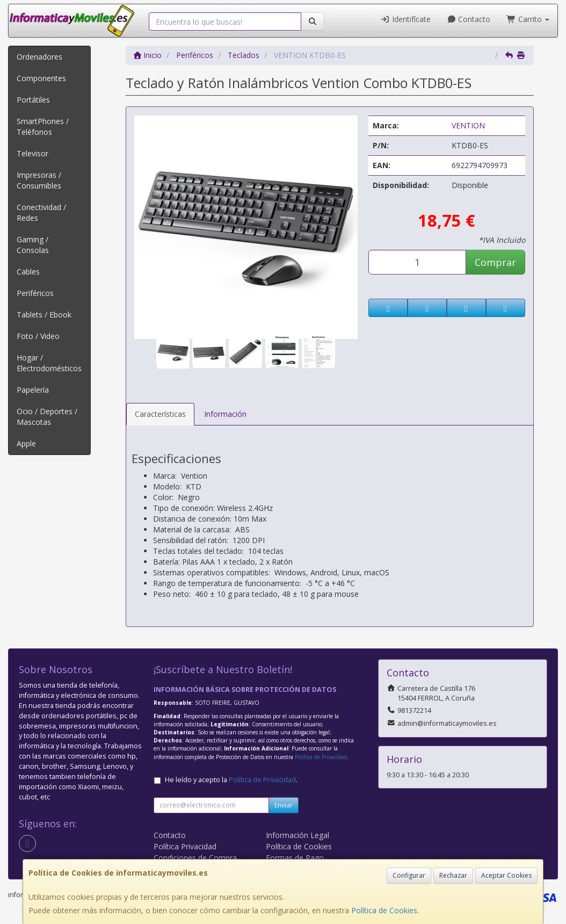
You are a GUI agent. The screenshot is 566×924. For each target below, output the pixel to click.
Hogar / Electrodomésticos (49, 363)
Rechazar (453, 875)
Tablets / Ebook (44, 315)
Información (225, 414)
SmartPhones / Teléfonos (43, 127)
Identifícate (405, 19)
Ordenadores (39, 57)
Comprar (495, 262)
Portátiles (33, 100)
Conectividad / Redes (41, 212)
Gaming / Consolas (33, 245)
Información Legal (297, 835)
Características (160, 414)
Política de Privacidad (321, 757)
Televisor (32, 153)
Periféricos (35, 293)
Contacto (469, 19)
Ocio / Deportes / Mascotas (47, 417)
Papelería (33, 390)
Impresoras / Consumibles (39, 180)
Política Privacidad (185, 846)
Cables (28, 272)
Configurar (409, 875)
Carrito (528, 19)
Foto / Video (38, 336)
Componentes (41, 78)
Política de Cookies (384, 910)
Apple (26, 443)
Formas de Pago (295, 858)
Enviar (284, 805)
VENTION (468, 125)
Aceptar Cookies (506, 875)
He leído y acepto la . (231, 780)
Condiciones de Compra (195, 858)
